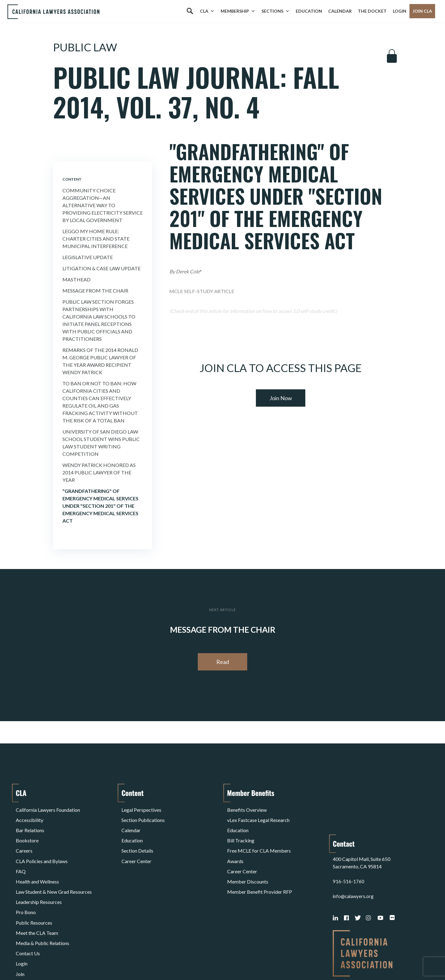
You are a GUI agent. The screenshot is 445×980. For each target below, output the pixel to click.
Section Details (137, 838)
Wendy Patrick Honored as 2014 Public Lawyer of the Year (99, 472)
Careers (24, 838)
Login (400, 11)
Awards (235, 845)
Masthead (76, 279)
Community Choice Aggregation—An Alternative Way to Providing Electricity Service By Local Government (103, 205)
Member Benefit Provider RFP (260, 868)
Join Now (281, 398)
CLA (207, 11)
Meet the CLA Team (37, 897)
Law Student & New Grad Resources (54, 868)
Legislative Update (88, 257)
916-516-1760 (349, 833)
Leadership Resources (39, 875)
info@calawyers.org (354, 848)
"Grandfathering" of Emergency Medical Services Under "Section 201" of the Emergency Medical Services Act (100, 506)
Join (20, 927)
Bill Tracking (241, 830)
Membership (238, 11)
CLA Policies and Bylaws (42, 845)
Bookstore (27, 830)
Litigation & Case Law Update (102, 268)
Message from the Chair (95, 291)
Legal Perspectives (141, 808)
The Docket (372, 11)
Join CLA (422, 11)
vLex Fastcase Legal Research (258, 816)
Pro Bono (26, 882)
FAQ (21, 853)
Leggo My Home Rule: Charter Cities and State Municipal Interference (96, 239)
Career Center (136, 845)
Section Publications (143, 816)
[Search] (190, 11)
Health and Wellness (37, 860)
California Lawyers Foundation (48, 808)
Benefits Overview (247, 808)
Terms (43, 959)
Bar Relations (30, 823)
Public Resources (34, 890)
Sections (275, 11)
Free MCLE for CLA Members (259, 838)
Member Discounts (248, 860)
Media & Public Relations (42, 905)
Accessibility (30, 816)
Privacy (66, 959)
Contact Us (28, 912)
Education (309, 11)
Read (223, 662)
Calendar (340, 11)
